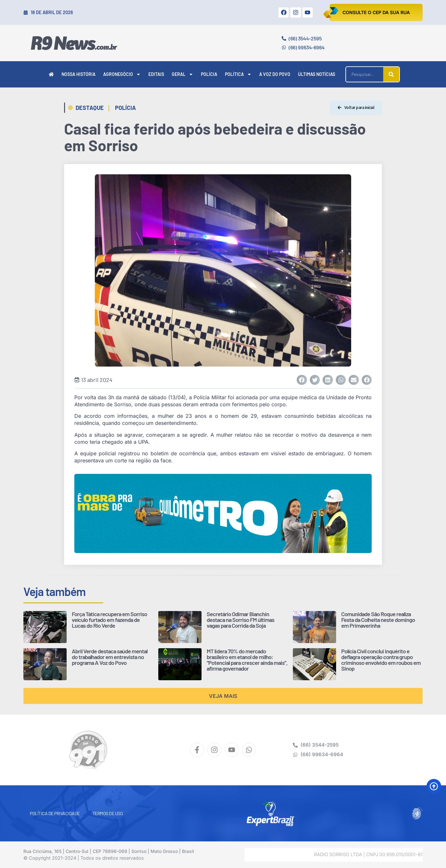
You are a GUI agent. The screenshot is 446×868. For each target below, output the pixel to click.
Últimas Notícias (317, 74)
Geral (182, 74)
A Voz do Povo (275, 74)
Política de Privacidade (55, 813)
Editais (156, 74)
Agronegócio (122, 74)
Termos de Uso (108, 813)
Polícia (209, 74)
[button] (302, 380)
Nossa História (78, 74)
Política (238, 74)
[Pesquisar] (391, 74)
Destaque (90, 108)
